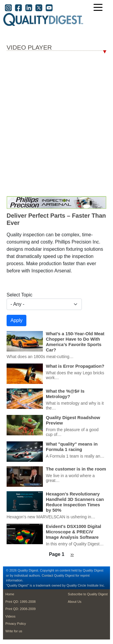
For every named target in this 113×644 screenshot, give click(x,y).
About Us (74, 602)
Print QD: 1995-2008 (21, 602)
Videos (10, 616)
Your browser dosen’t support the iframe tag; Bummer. (56, 125)
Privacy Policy (16, 624)
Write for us (14, 631)
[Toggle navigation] (100, 8)
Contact (47, 575)
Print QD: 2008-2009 (21, 609)
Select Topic (19, 295)
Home (10, 594)
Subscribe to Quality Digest (88, 594)
